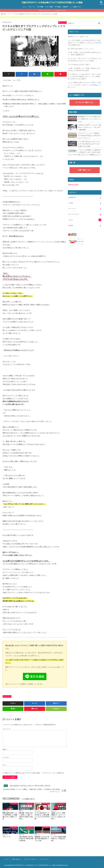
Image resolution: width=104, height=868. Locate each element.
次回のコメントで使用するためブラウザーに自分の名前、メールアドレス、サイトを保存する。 (35, 773)
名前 (5, 749)
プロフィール (31, 7)
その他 (71, 202)
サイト (5, 765)
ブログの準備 (40, 7)
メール (6, 757)
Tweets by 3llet (73, 183)
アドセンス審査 (49, 7)
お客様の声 (65, 7)
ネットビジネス (74, 212)
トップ (6, 859)
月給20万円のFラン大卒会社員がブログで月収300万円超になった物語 (52, 2)
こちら (95, 85)
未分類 (71, 223)
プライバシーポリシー (30, 859)
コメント (6, 729)
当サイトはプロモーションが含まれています (53, 10)
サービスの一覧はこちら (85, 102)
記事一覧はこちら (85, 169)
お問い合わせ (16, 859)
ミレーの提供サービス (75, 7)
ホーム (25, 7)
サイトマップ (44, 859)
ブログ (71, 218)
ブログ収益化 (57, 7)
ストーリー (8, 696)
